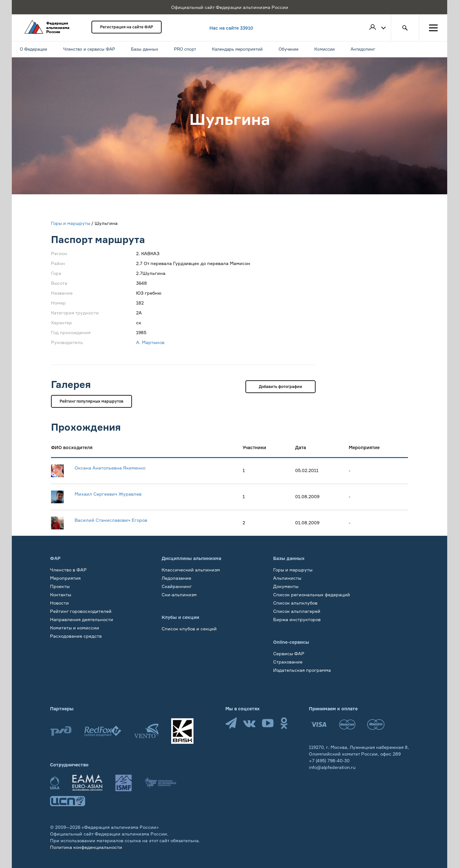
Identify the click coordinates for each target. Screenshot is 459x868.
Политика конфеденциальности (86, 847)
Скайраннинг (177, 586)
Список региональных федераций (312, 595)
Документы (286, 586)
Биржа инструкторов (297, 619)
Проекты (60, 586)
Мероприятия (65, 578)
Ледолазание (176, 578)
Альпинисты (287, 578)
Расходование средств (76, 636)
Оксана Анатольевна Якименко (110, 468)
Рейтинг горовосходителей (81, 611)
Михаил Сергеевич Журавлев (108, 494)
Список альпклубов (295, 603)
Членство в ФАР (68, 570)
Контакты (61, 595)
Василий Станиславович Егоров (111, 520)
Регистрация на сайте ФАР (127, 27)
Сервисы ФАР (289, 653)
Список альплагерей (297, 611)
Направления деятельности (82, 619)
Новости (59, 603)
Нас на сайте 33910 (231, 28)
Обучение (61, 644)
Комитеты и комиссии (75, 628)
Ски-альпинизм (179, 595)
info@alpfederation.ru (332, 767)
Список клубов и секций (189, 629)
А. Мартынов (150, 342)
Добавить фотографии (280, 387)
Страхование (288, 662)
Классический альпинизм (191, 570)
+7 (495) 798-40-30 (329, 760)
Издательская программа (302, 670)
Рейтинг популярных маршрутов (91, 401)
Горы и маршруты (71, 223)
